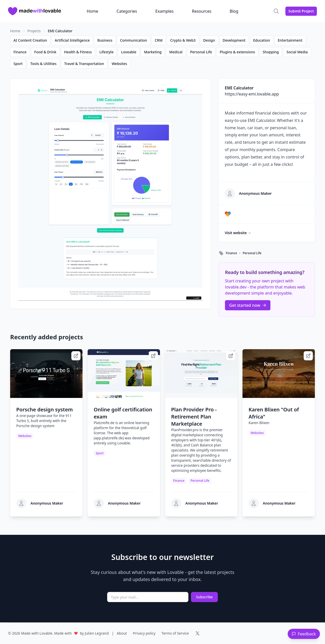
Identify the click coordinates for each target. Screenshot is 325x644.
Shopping (271, 52)
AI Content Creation (30, 40)
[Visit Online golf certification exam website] (153, 356)
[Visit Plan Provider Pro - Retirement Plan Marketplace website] (231, 356)
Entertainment (290, 40)
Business (105, 40)
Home (92, 11)
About (122, 633)
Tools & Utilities (43, 64)
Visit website (238, 233)
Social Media (297, 52)
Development (234, 40)
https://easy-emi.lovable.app (252, 94)
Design (209, 40)
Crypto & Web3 (183, 40)
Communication (134, 40)
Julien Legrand (97, 633)
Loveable (129, 52)
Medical (176, 52)
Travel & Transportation (84, 64)
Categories (127, 11)
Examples (165, 11)
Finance (20, 52)
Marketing (153, 52)
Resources (202, 11)
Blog (234, 11)
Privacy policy (144, 633)
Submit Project (301, 11)
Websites (119, 64)
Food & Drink (45, 52)
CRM (159, 40)
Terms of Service (175, 633)
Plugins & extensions (237, 52)
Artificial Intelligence (72, 40)
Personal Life (201, 52)
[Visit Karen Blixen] (308, 356)
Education (262, 40)
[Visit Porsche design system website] (76, 356)
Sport (18, 64)
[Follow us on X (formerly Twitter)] (198, 633)
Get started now (248, 305)
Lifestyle (107, 52)
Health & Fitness (78, 52)
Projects (34, 31)
